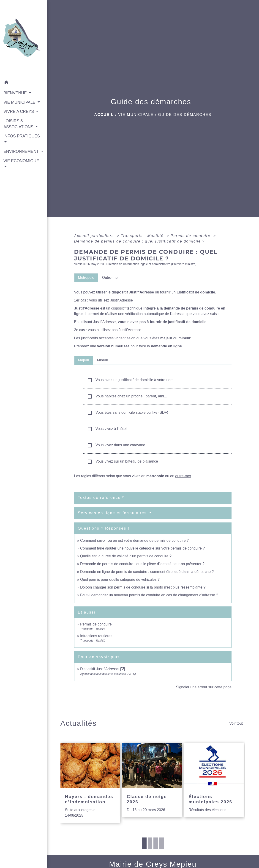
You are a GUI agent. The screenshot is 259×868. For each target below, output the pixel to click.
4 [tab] (161, 843)
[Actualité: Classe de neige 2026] (152, 780)
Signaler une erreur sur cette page (204, 687)
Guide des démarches (185, 115)
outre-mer (183, 476)
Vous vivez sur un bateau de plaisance (123, 462)
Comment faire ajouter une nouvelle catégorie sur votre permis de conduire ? (142, 548)
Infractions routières (96, 636)
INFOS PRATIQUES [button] (22, 136)
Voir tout (236, 723)
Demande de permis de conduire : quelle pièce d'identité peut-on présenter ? (142, 564)
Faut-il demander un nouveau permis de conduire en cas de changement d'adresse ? (149, 595)
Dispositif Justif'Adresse (103, 669)
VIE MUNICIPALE (136, 115)
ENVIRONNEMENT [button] (22, 151)
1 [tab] (144, 843)
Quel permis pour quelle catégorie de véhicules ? (120, 579)
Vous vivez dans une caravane (116, 445)
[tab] (86, 278)
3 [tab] (156, 843)
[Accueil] (23, 39)
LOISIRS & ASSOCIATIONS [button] (19, 124)
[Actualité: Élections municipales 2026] (214, 780)
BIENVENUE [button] (16, 93)
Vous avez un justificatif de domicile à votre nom (130, 380)
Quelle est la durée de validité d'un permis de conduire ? (126, 556)
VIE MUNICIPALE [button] (20, 102)
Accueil (104, 115)
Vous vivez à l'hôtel (107, 429)
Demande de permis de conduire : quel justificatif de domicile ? (140, 241)
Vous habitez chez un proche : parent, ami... (127, 396)
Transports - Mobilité (143, 236)
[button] (23, 83)
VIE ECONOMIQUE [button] (21, 161)
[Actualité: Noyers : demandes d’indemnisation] (90, 783)
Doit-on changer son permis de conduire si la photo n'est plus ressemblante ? (143, 587)
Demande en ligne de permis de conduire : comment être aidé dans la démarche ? (147, 572)
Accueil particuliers (95, 236)
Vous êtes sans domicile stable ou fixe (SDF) (128, 413)
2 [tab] (150, 843)
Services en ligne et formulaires (113, 513)
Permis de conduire (191, 236)
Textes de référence (99, 498)
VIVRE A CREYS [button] (19, 112)
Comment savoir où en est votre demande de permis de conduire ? (134, 540)
